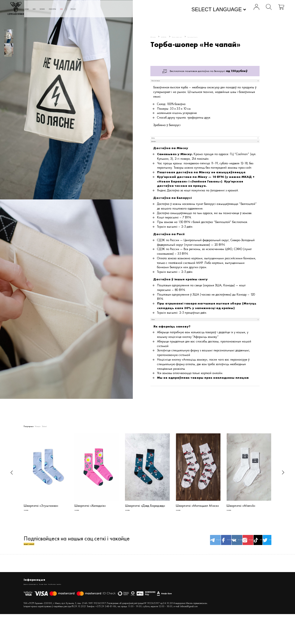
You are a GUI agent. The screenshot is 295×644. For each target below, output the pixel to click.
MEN (77, 9)
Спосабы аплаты (106, 609)
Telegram (157, 561)
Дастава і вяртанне (53, 609)
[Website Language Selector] (203, 10)
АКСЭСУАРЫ (117, 9)
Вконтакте (198, 561)
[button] (12, 484)
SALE (136, 9)
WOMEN (93, 9)
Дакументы (31, 609)
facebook (177, 561)
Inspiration (126, 609)
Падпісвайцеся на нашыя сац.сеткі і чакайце (77, 561)
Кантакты (75, 609)
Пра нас (156, 9)
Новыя (60, 9)
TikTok (240, 561)
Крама (88, 609)
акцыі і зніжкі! (40, 564)
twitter (261, 561)
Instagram (220, 561)
